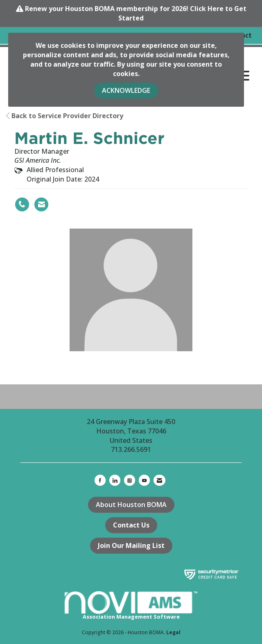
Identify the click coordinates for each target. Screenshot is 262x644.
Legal (173, 632)
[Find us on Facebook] (100, 480)
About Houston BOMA (131, 505)
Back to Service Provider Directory (65, 116)
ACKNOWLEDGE (126, 90)
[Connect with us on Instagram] (130, 480)
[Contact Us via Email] (159, 480)
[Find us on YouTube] (144, 480)
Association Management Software (131, 606)
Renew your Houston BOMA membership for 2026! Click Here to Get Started (136, 13)
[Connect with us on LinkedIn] (115, 480)
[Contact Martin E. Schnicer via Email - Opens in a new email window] (41, 204)
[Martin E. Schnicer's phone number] (22, 204)
